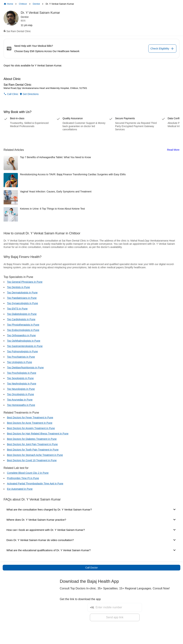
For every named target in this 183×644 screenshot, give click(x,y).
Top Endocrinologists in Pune (23, 330)
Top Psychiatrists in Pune (21, 357)
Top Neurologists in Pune (21, 389)
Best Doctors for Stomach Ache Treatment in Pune (35, 455)
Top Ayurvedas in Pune (20, 400)
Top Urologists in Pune (19, 362)
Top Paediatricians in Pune (22, 298)
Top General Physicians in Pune (25, 282)
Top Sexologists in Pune (20, 378)
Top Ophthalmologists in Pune (24, 341)
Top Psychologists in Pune (22, 373)
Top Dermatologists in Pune (22, 293)
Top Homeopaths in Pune (21, 405)
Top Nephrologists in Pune (22, 384)
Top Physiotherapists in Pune (23, 325)
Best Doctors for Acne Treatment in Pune (30, 423)
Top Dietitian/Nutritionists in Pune (25, 368)
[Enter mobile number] (119, 604)
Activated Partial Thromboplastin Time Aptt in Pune (35, 484)
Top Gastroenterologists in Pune (25, 346)
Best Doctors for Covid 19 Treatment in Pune (32, 460)
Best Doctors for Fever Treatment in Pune (30, 417)
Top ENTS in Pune (17, 309)
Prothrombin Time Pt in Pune (23, 478)
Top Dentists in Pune (18, 287)
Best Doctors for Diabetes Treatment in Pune (32, 439)
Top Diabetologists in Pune (22, 314)
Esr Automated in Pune (20, 489)
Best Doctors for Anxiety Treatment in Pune (31, 428)
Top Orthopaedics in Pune (21, 335)
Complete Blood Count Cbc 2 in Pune (28, 473)
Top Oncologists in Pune (20, 394)
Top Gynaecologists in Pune (23, 303)
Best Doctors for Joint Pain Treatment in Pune (32, 444)
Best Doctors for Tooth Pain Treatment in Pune (33, 450)
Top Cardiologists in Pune (21, 319)
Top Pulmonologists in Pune (22, 351)
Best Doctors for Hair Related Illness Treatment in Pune (38, 434)
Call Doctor (91, 568)
